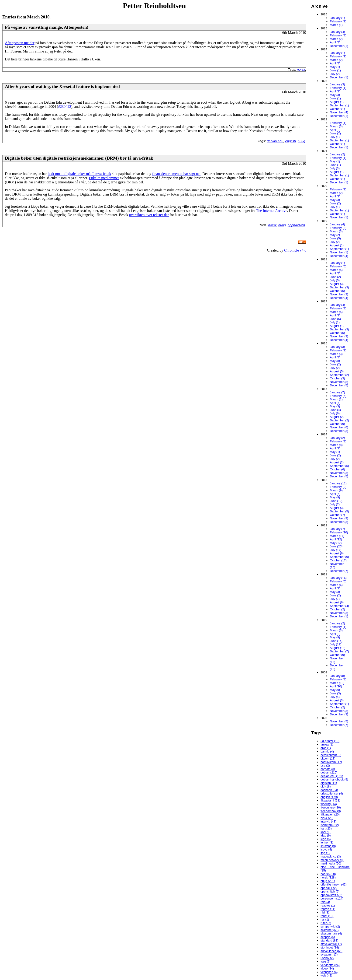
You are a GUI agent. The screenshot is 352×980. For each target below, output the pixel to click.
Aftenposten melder (20, 43)
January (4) (337, 32)
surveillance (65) (331, 951)
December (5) (339, 385)
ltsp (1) (325, 853)
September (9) (339, 557)
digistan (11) (329, 783)
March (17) (337, 536)
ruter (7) (326, 923)
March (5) (336, 270)
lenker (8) (327, 842)
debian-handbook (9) (334, 779)
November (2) (339, 294)
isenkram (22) (330, 825)
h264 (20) (327, 818)
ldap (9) (326, 835)
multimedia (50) (331, 863)
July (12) (336, 644)
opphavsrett (296, 225)
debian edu (275, 141)
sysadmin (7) (329, 954)
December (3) (339, 431)
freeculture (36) (331, 807)
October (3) (337, 378)
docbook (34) (329, 790)
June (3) (335, 693)
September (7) (339, 651)
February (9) (338, 487)
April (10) (336, 686)
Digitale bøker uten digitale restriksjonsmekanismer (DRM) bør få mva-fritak (79, 158)
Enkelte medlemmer (104, 178)
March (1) (336, 25)
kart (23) (326, 828)
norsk (301, 70)
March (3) (336, 126)
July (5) (335, 280)
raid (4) (325, 902)
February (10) (339, 532)
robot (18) (327, 916)
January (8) (337, 676)
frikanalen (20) (330, 814)
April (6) (335, 494)
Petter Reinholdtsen (154, 6)
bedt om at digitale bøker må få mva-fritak (79, 174)
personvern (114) (332, 898)
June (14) (336, 641)
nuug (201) (328, 881)
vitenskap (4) (329, 972)
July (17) (336, 550)
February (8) (338, 679)
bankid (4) (327, 751)
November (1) (339, 217)
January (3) (337, 84)
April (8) (335, 357)
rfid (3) (325, 912)
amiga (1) (327, 744)
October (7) (337, 515)
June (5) (335, 238)
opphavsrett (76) (331, 895)
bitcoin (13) (328, 758)
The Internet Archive (271, 211)
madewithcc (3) (331, 856)
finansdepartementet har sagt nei (176, 174)
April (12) (336, 539)
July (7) (335, 504)
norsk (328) (328, 877)
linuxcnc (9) (328, 846)
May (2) (335, 235)
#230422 (65, 107)
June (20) (336, 546)
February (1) (338, 56)
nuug (301, 141)
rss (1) (325, 919)
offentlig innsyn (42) (333, 884)
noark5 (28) (328, 874)
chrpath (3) (328, 769)
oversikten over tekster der (149, 215)
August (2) (337, 417)
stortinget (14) (330, 947)
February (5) (338, 266)
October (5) (337, 291)
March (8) (336, 445)
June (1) (335, 70)
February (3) (338, 35)
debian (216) (329, 772)
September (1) (339, 105)
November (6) (339, 427)
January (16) (338, 578)
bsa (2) (325, 765)
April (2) (335, 91)
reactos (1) (328, 905)
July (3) (335, 168)
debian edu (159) (332, 776)
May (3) (335, 95)
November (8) (339, 382)
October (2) (337, 609)
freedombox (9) (331, 811)
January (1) (337, 18)
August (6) (337, 553)
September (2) (339, 375)
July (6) (335, 413)
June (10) (336, 501)
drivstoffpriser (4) (332, 793)
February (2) (338, 21)
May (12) (336, 543)
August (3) (337, 284)
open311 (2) (329, 888)
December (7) (339, 571)
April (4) (335, 403)
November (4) (339, 112)
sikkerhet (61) (330, 930)
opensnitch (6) (330, 891)
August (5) (337, 371)
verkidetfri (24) (330, 965)
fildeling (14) (329, 804)
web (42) (326, 975)
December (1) (339, 46)
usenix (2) (327, 958)
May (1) (335, 67)
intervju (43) (328, 821)
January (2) (337, 154)
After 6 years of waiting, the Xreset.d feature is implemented (62, 86)
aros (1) (326, 748)
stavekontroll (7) (331, 944)
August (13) (338, 648)
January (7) (337, 392)
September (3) (339, 287)
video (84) (327, 968)
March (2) (336, 39)
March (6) (336, 585)
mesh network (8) (332, 860)
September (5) (339, 466)
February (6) (338, 396)
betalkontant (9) (331, 755)
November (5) (339, 721)
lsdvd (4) (326, 849)
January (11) (338, 483)
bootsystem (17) (331, 762)
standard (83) (329, 940)
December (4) (339, 256)
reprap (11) (328, 909)
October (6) (337, 469)
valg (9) (326, 961)
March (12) (337, 683)
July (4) (335, 697)
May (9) (335, 497)
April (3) (335, 42)
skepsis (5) (328, 937)
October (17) (338, 560)
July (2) (335, 74)
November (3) (339, 336)
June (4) (335, 410)
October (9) (337, 424)
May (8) (335, 361)
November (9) (339, 518)
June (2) (335, 133)
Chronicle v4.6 (295, 250)
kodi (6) (326, 832)
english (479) (329, 797)
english (290, 141)
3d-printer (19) (330, 741)
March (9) (336, 490)
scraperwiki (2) (330, 926)
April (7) (335, 448)
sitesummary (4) (331, 933)
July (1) (335, 137)
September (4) (339, 606)
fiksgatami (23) (330, 800)
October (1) (337, 109)
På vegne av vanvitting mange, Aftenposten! (47, 27)
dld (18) (326, 786)
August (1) (337, 102)
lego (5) (326, 839)
